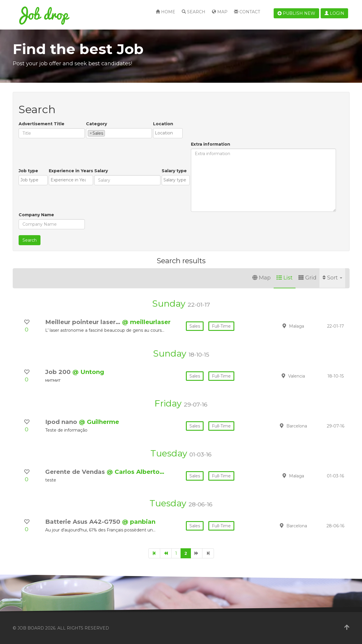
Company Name (36, 215)
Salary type (174, 171)
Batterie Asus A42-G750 (84, 522)
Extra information (211, 144)
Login (334, 13)
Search (194, 12)
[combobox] (119, 133)
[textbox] (108, 133)
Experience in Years (71, 171)
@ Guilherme (99, 422)
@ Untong (88, 372)
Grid (307, 278)
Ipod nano (62, 422)
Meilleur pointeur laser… (84, 322)
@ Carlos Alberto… (135, 472)
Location (163, 124)
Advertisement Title (42, 124)
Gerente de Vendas (76, 472)
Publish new (296, 13)
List (285, 278)
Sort (332, 278)
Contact (247, 12)
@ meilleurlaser (146, 322)
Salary (101, 171)
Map (220, 12)
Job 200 (59, 372)
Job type (28, 171)
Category (96, 124)
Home (165, 12)
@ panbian (139, 522)
